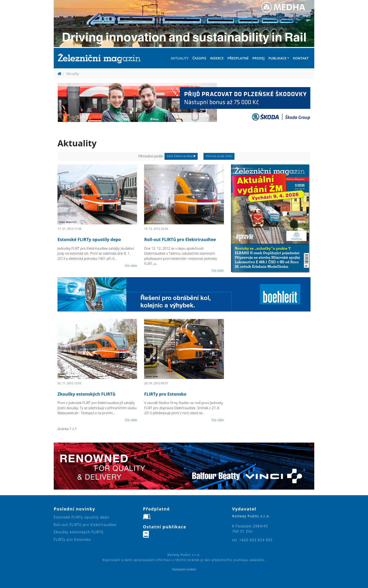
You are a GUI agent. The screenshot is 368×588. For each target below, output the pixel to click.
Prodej (258, 58)
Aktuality (180, 58)
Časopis (199, 58)
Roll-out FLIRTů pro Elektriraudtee (180, 239)
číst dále (131, 266)
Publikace (277, 58)
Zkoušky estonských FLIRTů (86, 394)
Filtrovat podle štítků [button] (219, 156)
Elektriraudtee (181, 156)
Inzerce (217, 58)
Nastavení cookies (184, 569)
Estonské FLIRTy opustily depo (89, 239)
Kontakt (301, 58)
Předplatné (238, 58)
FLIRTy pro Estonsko (165, 394)
